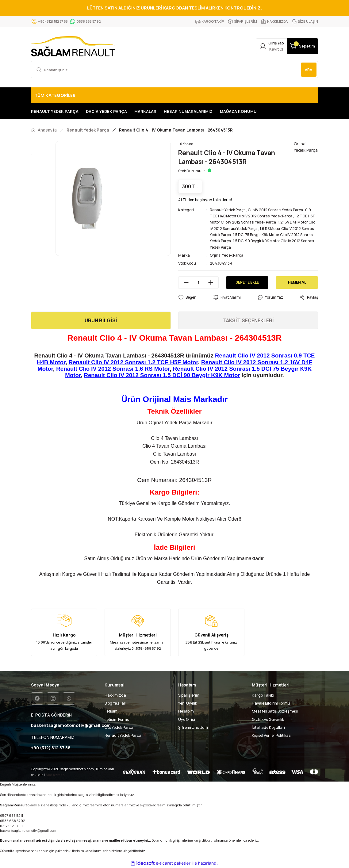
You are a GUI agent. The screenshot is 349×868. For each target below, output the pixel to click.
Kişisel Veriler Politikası (272, 735)
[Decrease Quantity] (184, 283)
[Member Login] (257, 46)
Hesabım (186, 711)
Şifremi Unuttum (193, 727)
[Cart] (298, 46)
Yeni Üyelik (188, 703)
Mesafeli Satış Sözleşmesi (275, 711)
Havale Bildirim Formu (271, 703)
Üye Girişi (187, 719)
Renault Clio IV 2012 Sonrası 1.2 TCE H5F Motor (133, 362)
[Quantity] (198, 283)
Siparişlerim (189, 695)
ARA (308, 69)
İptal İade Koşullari (268, 727)
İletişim (111, 711)
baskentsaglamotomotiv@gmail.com (28, 831)
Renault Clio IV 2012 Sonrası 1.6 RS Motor (113, 369)
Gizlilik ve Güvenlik (268, 719)
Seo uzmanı (56, 775)
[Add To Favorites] (187, 297)
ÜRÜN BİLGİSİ (101, 320)
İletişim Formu (117, 719)
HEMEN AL (297, 282)
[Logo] (73, 46)
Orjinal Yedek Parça (227, 255)
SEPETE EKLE (247, 282)
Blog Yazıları (115, 703)
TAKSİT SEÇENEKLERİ (248, 320)
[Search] (174, 70)
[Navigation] (174, 95)
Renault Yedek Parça (228, 210)
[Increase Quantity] (213, 283)
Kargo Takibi (263, 695)
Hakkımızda (115, 695)
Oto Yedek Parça (119, 727)
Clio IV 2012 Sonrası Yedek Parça (277, 210)
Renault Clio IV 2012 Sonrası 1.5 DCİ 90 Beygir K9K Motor (162, 375)
